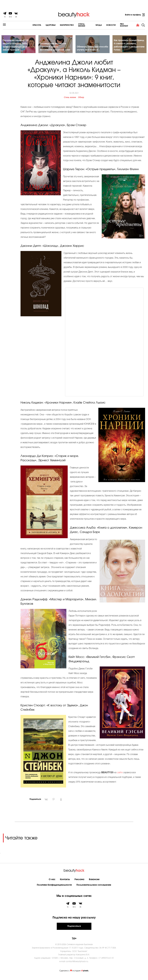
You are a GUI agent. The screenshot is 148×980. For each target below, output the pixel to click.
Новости (103, 25)
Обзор (81, 100)
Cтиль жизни (76, 25)
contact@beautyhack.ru (77, 964)
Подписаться (74, 928)
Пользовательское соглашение (94, 887)
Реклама (79, 882)
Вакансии (94, 882)
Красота (28, 25)
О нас (52, 882)
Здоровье (42, 25)
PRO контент (118, 25)
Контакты (65, 882)
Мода (91, 25)
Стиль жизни (70, 100)
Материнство (58, 25)
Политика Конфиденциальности (54, 887)
